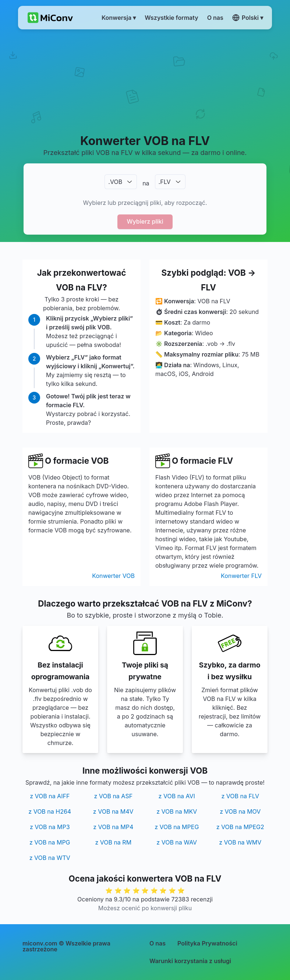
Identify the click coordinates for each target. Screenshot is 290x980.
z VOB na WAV (177, 842)
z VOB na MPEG (177, 827)
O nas (158, 943)
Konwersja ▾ (119, 18)
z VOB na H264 (50, 811)
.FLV (165, 182)
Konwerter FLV (241, 576)
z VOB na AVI (177, 796)
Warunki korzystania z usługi (190, 961)
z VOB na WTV (50, 858)
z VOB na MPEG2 (240, 827)
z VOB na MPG (50, 842)
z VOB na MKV (177, 811)
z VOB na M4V (113, 811)
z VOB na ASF (113, 796)
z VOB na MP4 (113, 827)
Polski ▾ (248, 18)
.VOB (115, 182)
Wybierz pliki (145, 221)
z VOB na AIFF (50, 796)
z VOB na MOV (240, 811)
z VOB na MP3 (50, 827)
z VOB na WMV (240, 842)
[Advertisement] (145, 81)
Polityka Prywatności (207, 943)
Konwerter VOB (113, 576)
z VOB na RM (113, 842)
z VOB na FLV (240, 796)
